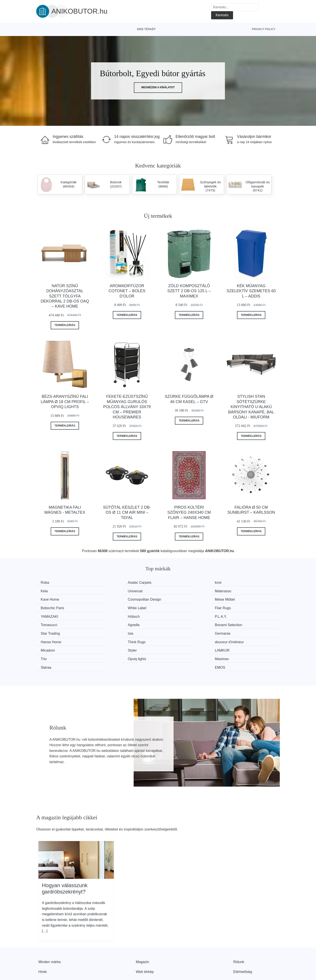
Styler (109, 632)
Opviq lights (51, 640)
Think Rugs (176, 624)
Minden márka (49, 934)
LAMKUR (174, 632)
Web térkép (146, 29)
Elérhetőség (243, 945)
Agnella (48, 615)
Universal (49, 591)
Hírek (43, 945)
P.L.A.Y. (173, 607)
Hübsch (110, 607)
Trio (232, 632)
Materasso (112, 591)
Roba (46, 583)
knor (170, 583)
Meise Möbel (52, 599)
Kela (233, 583)
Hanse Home (114, 624)
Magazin (142, 934)
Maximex (111, 640)
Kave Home (176, 591)
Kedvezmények (50, 954)
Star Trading (176, 615)
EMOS (234, 640)
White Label (176, 599)
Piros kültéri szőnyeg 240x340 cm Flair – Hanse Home (189, 513)
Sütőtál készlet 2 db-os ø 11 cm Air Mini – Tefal (127, 513)
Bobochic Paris (116, 599)
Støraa (172, 640)
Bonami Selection (118, 615)
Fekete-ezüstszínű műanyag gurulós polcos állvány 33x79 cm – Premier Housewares (127, 407)
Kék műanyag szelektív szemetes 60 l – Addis (251, 291)
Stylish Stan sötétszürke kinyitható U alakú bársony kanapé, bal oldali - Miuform (251, 407)
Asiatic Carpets (116, 583)
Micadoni (49, 632)
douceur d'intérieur (244, 624)
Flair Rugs (237, 599)
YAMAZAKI (50, 607)
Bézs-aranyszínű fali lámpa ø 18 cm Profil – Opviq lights (65, 402)
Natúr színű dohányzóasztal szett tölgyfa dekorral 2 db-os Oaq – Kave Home (65, 296)
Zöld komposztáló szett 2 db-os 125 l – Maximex (189, 291)
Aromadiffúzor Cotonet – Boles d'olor (127, 291)
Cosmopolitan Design (246, 591)
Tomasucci (238, 607)
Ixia (232, 615)
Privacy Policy (264, 29)
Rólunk (239, 934)
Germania (49, 624)
